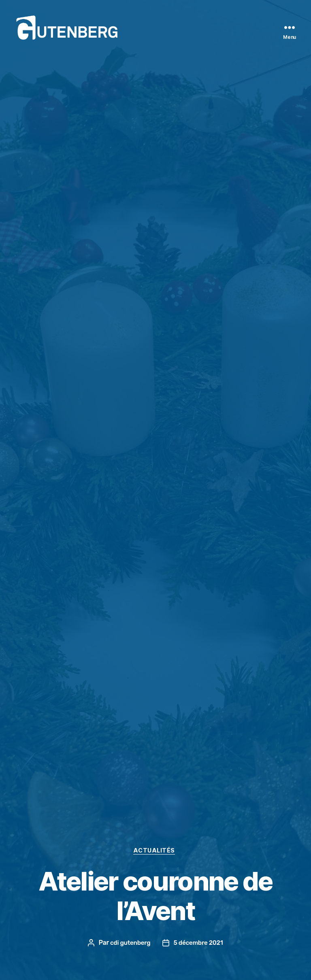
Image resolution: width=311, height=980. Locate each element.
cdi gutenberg (129, 943)
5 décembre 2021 (199, 943)
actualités (155, 850)
